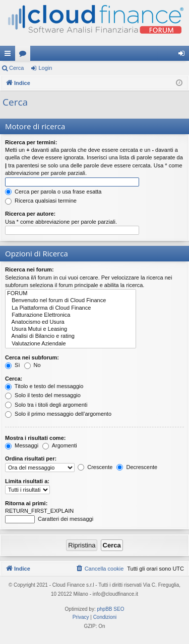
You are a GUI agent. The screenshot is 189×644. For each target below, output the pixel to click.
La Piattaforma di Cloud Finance (71, 308)
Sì (12, 365)
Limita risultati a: (27, 481)
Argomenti (60, 445)
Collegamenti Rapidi (10, 55)
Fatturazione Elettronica (71, 315)
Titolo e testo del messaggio (44, 386)
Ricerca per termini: (31, 142)
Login (45, 68)
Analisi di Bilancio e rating (71, 336)
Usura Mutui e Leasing (71, 329)
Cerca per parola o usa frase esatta (53, 192)
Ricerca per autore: (30, 214)
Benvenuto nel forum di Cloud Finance (71, 301)
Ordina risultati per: (31, 458)
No (33, 365)
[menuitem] (100, 569)
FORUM (71, 294)
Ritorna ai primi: (26, 503)
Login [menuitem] (184, 55)
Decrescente (137, 467)
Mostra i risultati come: (35, 438)
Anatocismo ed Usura (71, 322)
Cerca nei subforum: (32, 357)
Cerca (16, 68)
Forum (25, 55)
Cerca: (14, 379)
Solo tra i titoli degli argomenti (46, 405)
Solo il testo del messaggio (43, 395)
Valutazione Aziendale (71, 344)
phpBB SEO (111, 609)
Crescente (95, 467)
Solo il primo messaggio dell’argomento (58, 414)
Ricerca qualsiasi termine (41, 201)
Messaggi (22, 445)
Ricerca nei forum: (29, 269)
